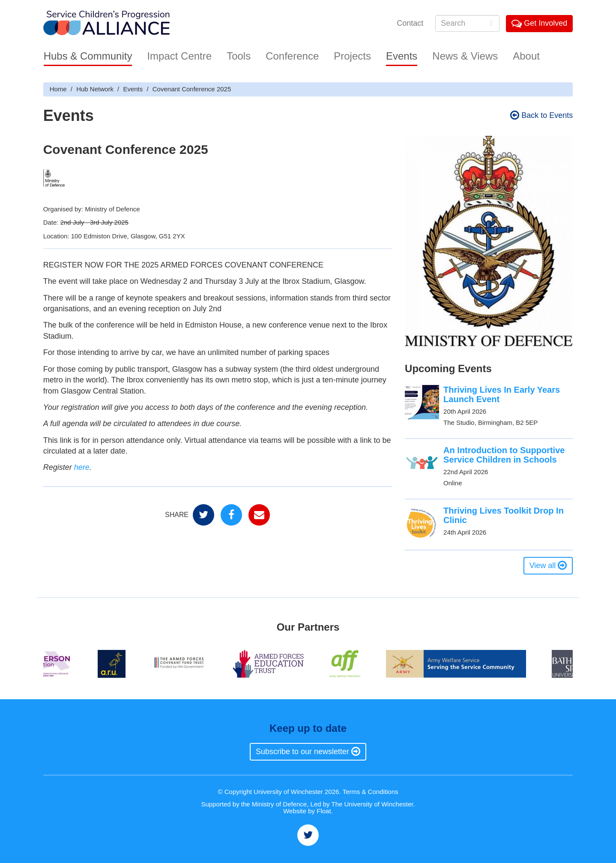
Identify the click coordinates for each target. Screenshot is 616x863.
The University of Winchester (372, 804)
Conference (292, 56)
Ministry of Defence (279, 804)
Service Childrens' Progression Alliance (106, 24)
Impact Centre (179, 56)
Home (58, 89)
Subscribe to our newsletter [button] (308, 752)
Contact (410, 23)
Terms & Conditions (370, 792)
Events (402, 56)
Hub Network (95, 89)
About (526, 56)
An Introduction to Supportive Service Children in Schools (504, 455)
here (82, 467)
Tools (239, 56)
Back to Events (541, 115)
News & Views (465, 56)
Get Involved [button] (539, 23)
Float (324, 811)
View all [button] (548, 565)
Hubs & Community (88, 56)
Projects (352, 56)
